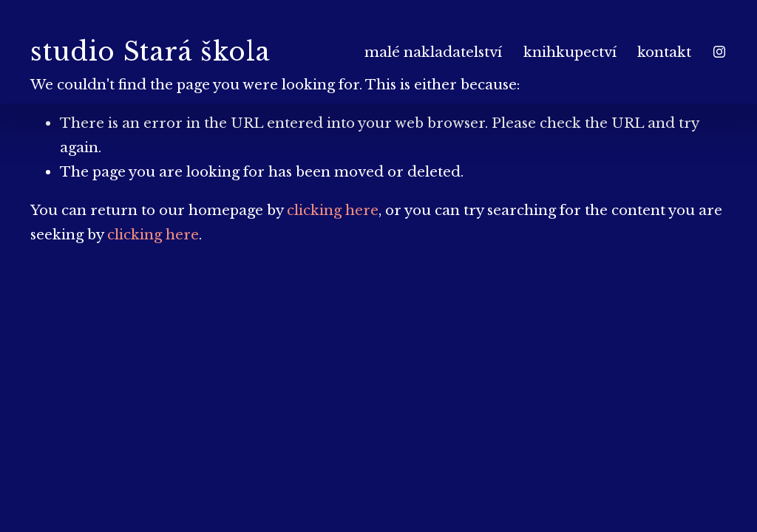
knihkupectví (570, 52)
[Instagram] (719, 52)
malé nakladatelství (434, 52)
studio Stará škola (150, 52)
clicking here (333, 210)
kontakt (664, 52)
